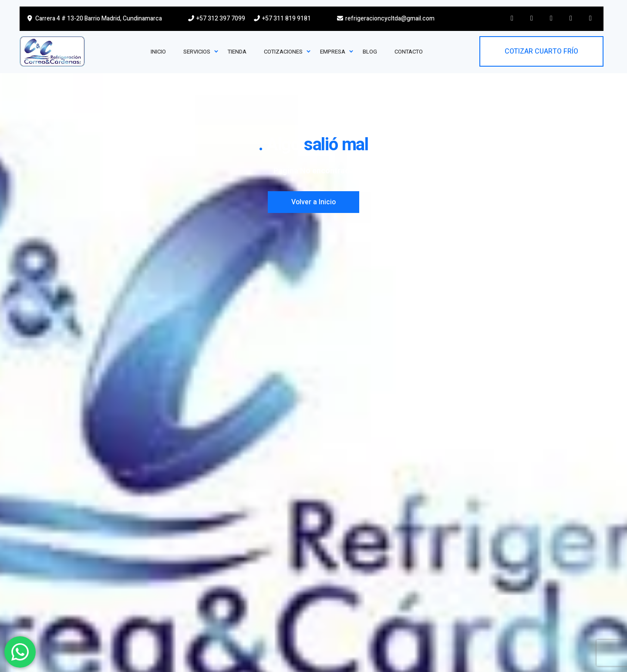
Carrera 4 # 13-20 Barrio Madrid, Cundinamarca (94, 19)
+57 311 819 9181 (282, 19)
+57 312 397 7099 (217, 19)
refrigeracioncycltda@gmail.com (386, 19)
